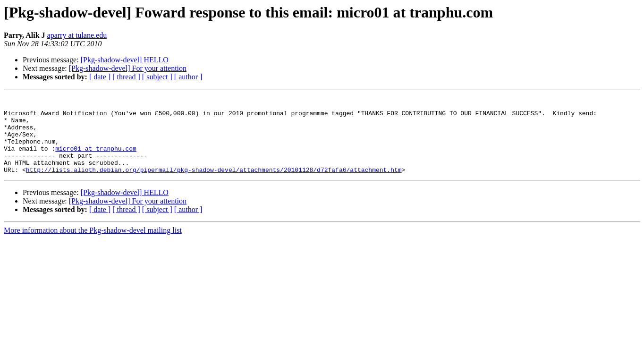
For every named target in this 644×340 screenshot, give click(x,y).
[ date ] (100, 77)
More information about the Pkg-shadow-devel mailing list (93, 246)
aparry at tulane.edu (77, 35)
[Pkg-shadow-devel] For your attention (128, 68)
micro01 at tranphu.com (96, 160)
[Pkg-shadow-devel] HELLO (125, 60)
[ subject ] (157, 77)
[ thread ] (126, 77)
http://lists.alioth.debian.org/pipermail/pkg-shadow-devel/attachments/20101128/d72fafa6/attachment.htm (214, 185)
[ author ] (188, 77)
